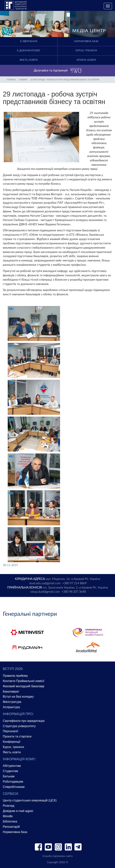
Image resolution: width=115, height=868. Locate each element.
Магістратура (12, 702)
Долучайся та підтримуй (58, 71)
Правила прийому (15, 676)
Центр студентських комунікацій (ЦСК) (30, 800)
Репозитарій (11, 827)
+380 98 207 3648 (74, 592)
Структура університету (19, 726)
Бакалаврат (11, 691)
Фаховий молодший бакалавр (24, 686)
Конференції (12, 742)
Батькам (9, 776)
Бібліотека (10, 821)
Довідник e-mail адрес (18, 811)
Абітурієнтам (12, 766)
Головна (11, 80)
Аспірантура (11, 707)
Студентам (10, 771)
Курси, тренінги (86, 51)
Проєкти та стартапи (17, 736)
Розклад (9, 806)
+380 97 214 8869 (74, 583)
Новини (23, 80)
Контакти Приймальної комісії (24, 681)
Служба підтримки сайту (57, 856)
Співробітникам (14, 787)
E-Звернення (29, 41)
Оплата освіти (86, 60)
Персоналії (10, 731)
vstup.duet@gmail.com (45, 592)
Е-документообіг (29, 51)
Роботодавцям (13, 782)
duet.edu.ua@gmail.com (45, 583)
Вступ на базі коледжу (18, 697)
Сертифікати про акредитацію (24, 721)
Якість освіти (29, 60)
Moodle (8, 816)
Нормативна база (86, 41)
